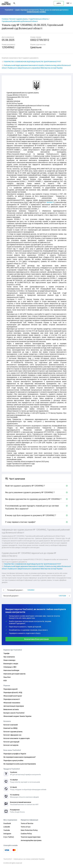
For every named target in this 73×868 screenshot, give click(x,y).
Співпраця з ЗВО (10, 667)
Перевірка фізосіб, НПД (13, 692)
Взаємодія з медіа (11, 664)
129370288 (62, 596)
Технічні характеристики (31, 837)
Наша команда (9, 660)
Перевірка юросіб (11, 689)
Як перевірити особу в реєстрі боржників (20, 764)
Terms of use (26, 827)
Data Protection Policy (29, 830)
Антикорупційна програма (31, 840)
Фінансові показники (12, 703)
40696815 (50, 202)
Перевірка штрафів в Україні (15, 754)
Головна (5, 19)
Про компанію (9, 657)
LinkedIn (7, 827)
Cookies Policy (26, 834)
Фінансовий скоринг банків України (17, 716)
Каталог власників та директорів (17, 738)
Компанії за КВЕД (10, 728)
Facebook (7, 823)
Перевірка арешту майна (13, 760)
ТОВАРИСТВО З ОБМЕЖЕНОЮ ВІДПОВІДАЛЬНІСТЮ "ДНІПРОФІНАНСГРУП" (32, 62)
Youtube (7, 830)
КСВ (5, 681)
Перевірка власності (12, 699)
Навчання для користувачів (15, 674)
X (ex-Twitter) (9, 837)
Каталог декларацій (11, 742)
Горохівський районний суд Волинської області (20, 21)
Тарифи (6, 653)
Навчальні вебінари (11, 670)
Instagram (7, 834)
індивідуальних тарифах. (36, 12)
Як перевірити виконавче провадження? (20, 757)
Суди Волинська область (39, 19)
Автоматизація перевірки (14, 706)
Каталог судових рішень (19, 19)
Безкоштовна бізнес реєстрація (36, 639)
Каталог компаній (11, 725)
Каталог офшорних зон (12, 735)
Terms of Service (27, 823)
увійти (59, 3)
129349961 (31, 590)
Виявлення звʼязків (11, 709)
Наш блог (7, 677)
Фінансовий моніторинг (13, 696)
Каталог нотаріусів (11, 745)
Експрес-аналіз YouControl (14, 713)
